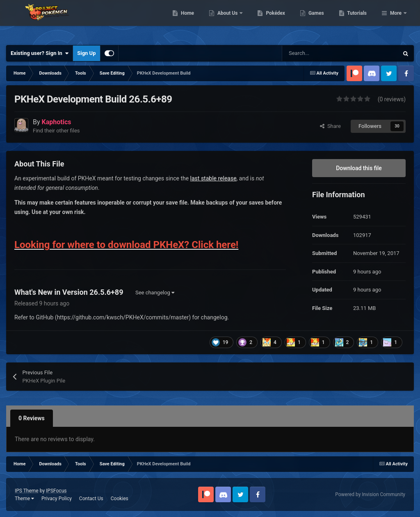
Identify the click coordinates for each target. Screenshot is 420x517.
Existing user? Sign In (40, 53)
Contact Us (91, 499)
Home (229, 20)
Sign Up (86, 53)
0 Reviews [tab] (32, 418)
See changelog (155, 293)
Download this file (359, 168)
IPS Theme (27, 491)
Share (330, 126)
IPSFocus (56, 491)
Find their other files (56, 131)
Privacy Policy (57, 499)
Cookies (120, 499)
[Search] (323, 53)
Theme (24, 499)
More (396, 20)
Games (358, 20)
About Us (270, 20)
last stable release (213, 178)
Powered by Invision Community (370, 494)
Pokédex (318, 20)
